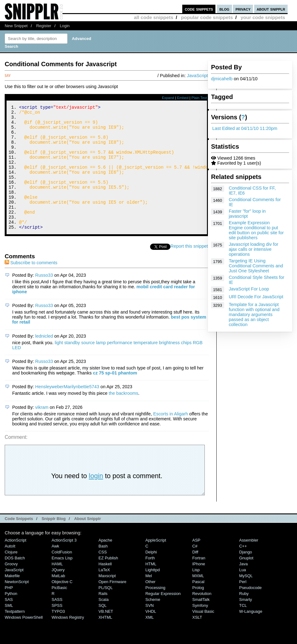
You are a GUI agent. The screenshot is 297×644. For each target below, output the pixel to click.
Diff (195, 575)
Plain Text (199, 98)
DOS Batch (15, 581)
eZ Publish (108, 581)
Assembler (249, 564)
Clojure (11, 575)
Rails (103, 617)
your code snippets (263, 17)
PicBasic (59, 611)
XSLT (197, 641)
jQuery (58, 593)
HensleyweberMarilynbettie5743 (67, 410)
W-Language (251, 635)
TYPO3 (58, 635)
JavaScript (197, 76)
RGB (198, 366)
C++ (243, 570)
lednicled (44, 359)
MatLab (58, 599)
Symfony (200, 629)
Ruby (244, 617)
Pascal (198, 605)
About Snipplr (88, 542)
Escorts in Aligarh (171, 437)
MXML (198, 599)
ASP (196, 564)
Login (65, 26)
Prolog (198, 611)
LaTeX (104, 593)
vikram (42, 431)
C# (195, 570)
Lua (243, 593)
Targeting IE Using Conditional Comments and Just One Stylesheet (256, 266)
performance (120, 366)
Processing (155, 611)
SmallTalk (201, 623)
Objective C (62, 605)
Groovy (11, 587)
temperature (146, 366)
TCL (243, 629)
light (59, 366)
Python (11, 617)
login (96, 499)
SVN (150, 629)
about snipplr (271, 9)
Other (150, 605)
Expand (168, 98)
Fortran (199, 581)
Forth (150, 581)
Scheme (153, 623)
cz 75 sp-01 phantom (115, 396)
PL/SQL (106, 611)
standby (72, 366)
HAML (57, 587)
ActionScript (15, 564)
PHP (9, 611)
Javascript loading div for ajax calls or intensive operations (254, 249)
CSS (103, 575)
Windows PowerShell (24, 641)
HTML (151, 587)
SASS (57, 623)
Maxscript (107, 599)
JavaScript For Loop (249, 289)
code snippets (199, 9)
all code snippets (154, 17)
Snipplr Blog (54, 542)
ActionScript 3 (64, 564)
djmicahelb (222, 79)
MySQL (246, 599)
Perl (243, 605)
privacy (243, 9)
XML (150, 641)
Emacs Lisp (62, 581)
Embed (183, 98)
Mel (149, 599)
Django (246, 575)
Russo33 (44, 299)
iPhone (199, 587)
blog (224, 9)
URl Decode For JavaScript (256, 297)
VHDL (151, 635)
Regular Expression (163, 617)
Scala (103, 623)
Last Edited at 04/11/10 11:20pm (245, 128)
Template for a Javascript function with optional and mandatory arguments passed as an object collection (254, 315)
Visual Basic (203, 635)
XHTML (105, 641)
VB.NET (106, 635)
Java (243, 587)
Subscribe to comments (31, 286)
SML (9, 629)
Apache (105, 564)
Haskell (105, 587)
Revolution (202, 617)
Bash (103, 570)
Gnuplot (246, 581)
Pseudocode (250, 611)
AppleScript (156, 564)
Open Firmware (112, 605)
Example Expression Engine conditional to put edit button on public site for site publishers (256, 230)
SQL (103, 629)
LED (17, 371)
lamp (101, 366)
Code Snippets (19, 542)
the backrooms (123, 417)
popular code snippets (207, 17)
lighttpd (153, 593)
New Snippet (16, 26)
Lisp (196, 593)
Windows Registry (68, 641)
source (88, 366)
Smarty (246, 623)
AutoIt (10, 570)
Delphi (151, 575)
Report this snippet (189, 270)
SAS (9, 623)
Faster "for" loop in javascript (247, 214)
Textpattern (15, 635)
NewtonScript (17, 605)
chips (186, 366)
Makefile (12, 599)
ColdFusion (62, 575)
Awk (55, 570)
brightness (169, 366)
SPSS (57, 629)
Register (44, 26)
